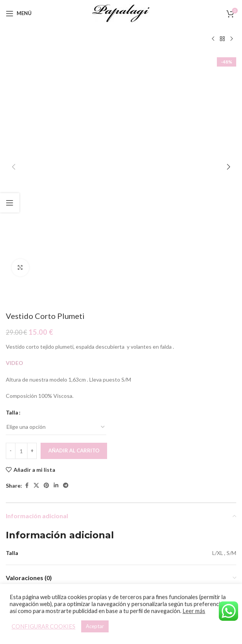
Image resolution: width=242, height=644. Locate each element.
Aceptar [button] (95, 626)
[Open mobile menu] (19, 14)
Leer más (194, 611)
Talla (12, 191)
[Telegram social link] (66, 264)
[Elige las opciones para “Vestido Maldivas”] (56, 511)
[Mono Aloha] (180, 465)
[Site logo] (121, 13)
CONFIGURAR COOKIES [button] (43, 626)
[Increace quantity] (32, 229)
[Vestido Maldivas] (62, 465)
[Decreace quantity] (11, 229)
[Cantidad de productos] (21, 229)
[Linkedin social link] (56, 264)
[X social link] (36, 264)
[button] (14, 56)
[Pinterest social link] (46, 264)
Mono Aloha (180, 539)
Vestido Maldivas (63, 539)
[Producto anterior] (213, 39)
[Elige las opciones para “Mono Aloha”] (173, 511)
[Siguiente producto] (232, 39)
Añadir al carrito (74, 229)
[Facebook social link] (27, 264)
